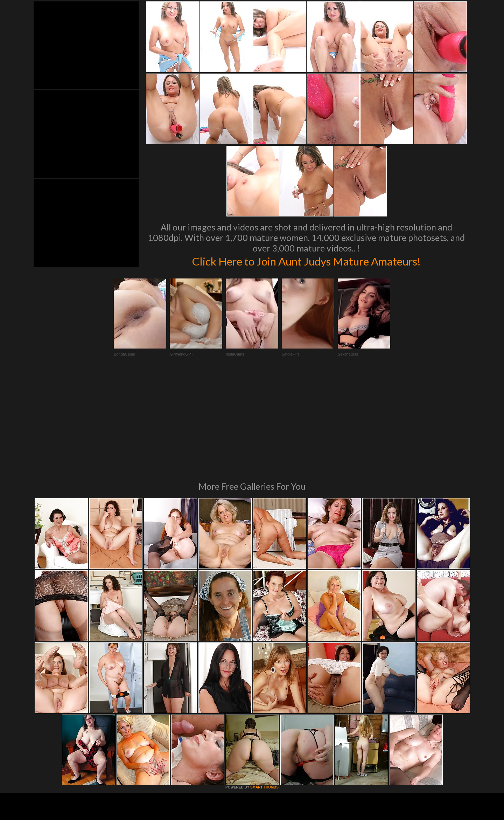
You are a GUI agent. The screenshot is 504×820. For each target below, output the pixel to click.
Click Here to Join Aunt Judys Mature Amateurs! (306, 261)
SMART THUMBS (264, 692)
